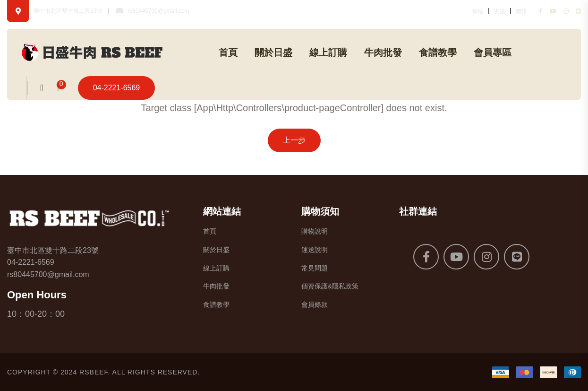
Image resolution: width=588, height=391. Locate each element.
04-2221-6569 (117, 88)
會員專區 (493, 52)
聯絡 (521, 11)
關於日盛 (273, 52)
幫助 (478, 11)
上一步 (294, 140)
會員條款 (315, 304)
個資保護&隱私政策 (330, 286)
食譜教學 (438, 52)
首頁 (228, 52)
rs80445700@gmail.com (158, 11)
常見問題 (315, 268)
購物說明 (315, 231)
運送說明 (315, 250)
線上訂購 (328, 52)
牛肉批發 (383, 52)
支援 (500, 11)
